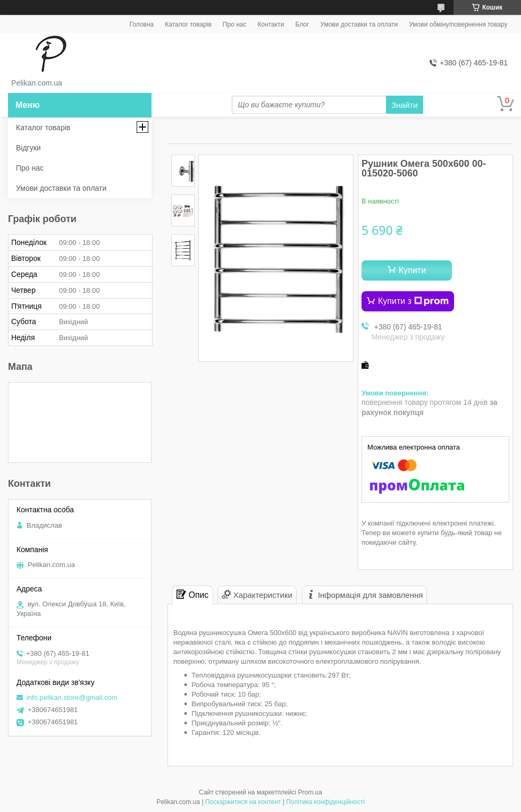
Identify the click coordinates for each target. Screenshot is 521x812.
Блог (302, 24)
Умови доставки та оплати (359, 24)
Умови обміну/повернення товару (458, 24)
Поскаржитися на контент (243, 802)
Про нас (235, 24)
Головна (142, 24)
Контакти (271, 24)
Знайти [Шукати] (404, 105)
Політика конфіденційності (325, 802)
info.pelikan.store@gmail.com (72, 697)
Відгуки (28, 148)
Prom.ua (310, 792)
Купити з (413, 301)
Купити (412, 270)
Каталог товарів (188, 24)
